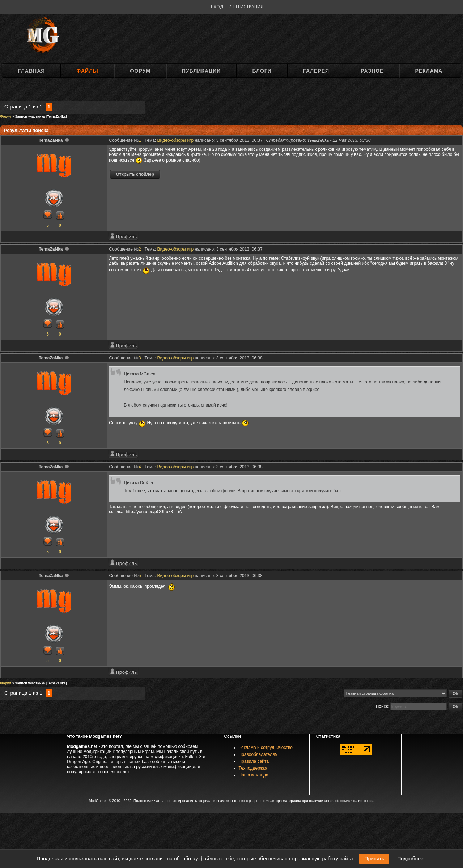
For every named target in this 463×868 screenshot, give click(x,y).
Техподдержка (253, 768)
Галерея (316, 71)
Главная (31, 71)
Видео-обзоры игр (176, 140)
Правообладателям (258, 754)
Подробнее (410, 859)
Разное (372, 71)
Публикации (201, 71)
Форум (140, 71)
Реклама (429, 71)
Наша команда (254, 775)
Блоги (262, 71)
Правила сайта (254, 761)
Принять (374, 859)
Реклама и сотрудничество (266, 748)
